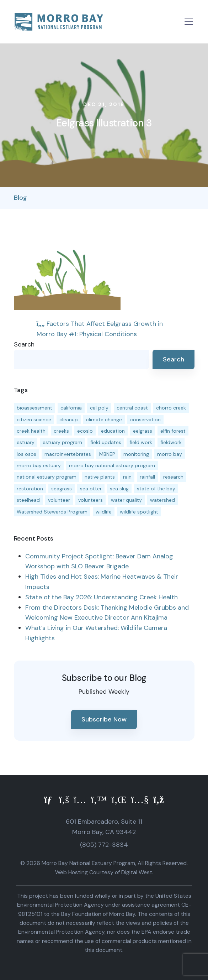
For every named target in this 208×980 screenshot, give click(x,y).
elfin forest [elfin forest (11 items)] (173, 431)
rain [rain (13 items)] (127, 477)
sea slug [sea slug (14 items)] (119, 489)
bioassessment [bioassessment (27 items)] (34, 408)
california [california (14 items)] (71, 408)
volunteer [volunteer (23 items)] (59, 500)
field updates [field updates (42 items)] (106, 442)
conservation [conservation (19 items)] (145, 419)
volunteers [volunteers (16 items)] (90, 500)
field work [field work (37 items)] (141, 442)
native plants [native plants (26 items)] (100, 477)
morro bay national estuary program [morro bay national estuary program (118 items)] (112, 465)
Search (24, 344)
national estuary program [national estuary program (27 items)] (47, 477)
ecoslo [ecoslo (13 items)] (85, 431)
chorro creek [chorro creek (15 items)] (171, 408)
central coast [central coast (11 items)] (132, 408)
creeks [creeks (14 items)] (61, 431)
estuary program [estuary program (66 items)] (62, 442)
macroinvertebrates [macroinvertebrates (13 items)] (68, 454)
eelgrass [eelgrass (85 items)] (143, 431)
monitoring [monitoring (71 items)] (136, 454)
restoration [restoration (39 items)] (30, 489)
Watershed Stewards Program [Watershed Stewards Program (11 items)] (52, 512)
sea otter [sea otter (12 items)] (91, 489)
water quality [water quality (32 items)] (126, 500)
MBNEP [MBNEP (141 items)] (107, 454)
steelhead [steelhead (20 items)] (28, 500)
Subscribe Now (104, 719)
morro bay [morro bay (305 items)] (170, 454)
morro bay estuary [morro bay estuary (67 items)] (39, 465)
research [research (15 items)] (173, 477)
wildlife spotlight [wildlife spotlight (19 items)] (139, 512)
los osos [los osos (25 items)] (26, 454)
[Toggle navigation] (189, 22)
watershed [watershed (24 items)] (162, 500)
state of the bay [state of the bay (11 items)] (156, 489)
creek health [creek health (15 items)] (31, 431)
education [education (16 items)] (113, 431)
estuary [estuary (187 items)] (26, 442)
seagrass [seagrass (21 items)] (62, 489)
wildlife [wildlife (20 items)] (104, 512)
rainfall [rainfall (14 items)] (147, 477)
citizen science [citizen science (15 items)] (34, 419)
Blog (20, 198)
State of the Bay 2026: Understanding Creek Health (102, 597)
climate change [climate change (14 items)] (104, 419)
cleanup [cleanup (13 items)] (69, 419)
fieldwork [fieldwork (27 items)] (171, 442)
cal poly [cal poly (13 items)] (99, 408)
